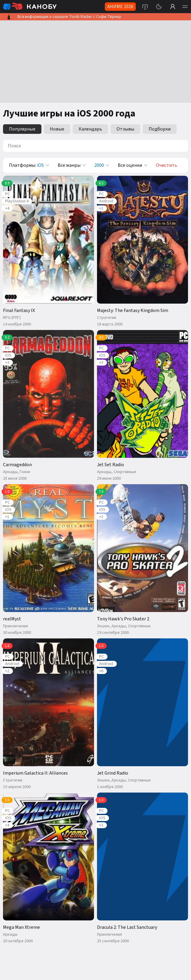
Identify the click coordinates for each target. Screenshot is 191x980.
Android (106, 201)
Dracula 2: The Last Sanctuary (127, 927)
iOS (8, 355)
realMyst (12, 619)
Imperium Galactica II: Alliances (35, 773)
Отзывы (125, 129)
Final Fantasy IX (19, 310)
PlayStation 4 (17, 201)
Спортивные (125, 472)
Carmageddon (17, 465)
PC (8, 194)
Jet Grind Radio (113, 773)
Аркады (10, 472)
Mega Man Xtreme (21, 927)
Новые (57, 129)
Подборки (160, 129)
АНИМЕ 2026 (120, 7)
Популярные (22, 129)
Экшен (103, 626)
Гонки (25, 472)
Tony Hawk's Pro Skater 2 (123, 619)
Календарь (90, 129)
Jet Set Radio (111, 465)
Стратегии (107, 318)
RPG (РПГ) (12, 318)
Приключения (15, 626)
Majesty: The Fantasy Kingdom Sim (133, 310)
